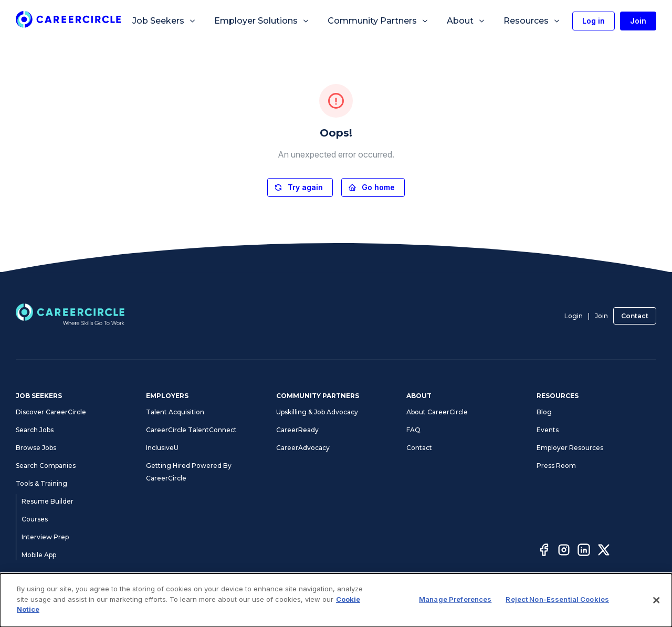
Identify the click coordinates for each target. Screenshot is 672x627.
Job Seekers (164, 21)
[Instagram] (564, 551)
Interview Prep (45, 537)
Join (601, 316)
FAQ (413, 430)
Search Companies (46, 466)
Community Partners (378, 21)
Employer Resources (570, 448)
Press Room (556, 466)
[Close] (656, 600)
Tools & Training (41, 483)
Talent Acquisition (175, 412)
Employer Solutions (262, 21)
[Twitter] (604, 551)
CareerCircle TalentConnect (191, 430)
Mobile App (39, 555)
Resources (532, 21)
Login (574, 316)
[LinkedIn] (584, 551)
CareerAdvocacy (303, 448)
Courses (35, 519)
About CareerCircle (437, 412)
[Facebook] (544, 551)
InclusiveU (162, 448)
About (466, 21)
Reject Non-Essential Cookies (557, 599)
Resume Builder (48, 501)
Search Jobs (35, 430)
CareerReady (297, 430)
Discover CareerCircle (51, 412)
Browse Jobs (36, 448)
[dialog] (336, 600)
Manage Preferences (455, 599)
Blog (544, 412)
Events (548, 430)
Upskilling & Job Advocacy (317, 412)
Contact (635, 316)
